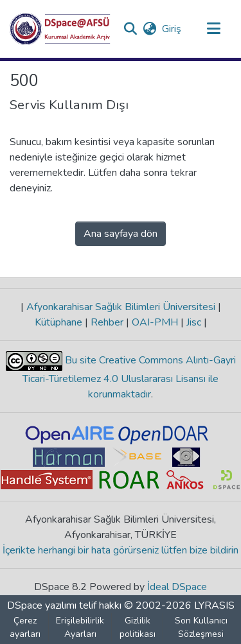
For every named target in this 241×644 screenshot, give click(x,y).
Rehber (107, 322)
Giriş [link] (172, 29)
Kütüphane (60, 322)
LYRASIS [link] (214, 605)
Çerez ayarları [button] (25, 627)
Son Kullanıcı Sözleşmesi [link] (201, 627)
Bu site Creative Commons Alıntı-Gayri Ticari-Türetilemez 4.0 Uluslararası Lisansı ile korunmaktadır (129, 377)
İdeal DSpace (177, 587)
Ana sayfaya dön (121, 234)
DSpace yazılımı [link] (42, 605)
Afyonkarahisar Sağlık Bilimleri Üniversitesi (121, 307)
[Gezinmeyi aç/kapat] (213, 29)
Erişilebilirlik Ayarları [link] (80, 627)
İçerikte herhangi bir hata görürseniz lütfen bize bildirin (121, 550)
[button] (60, 29)
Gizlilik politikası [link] (138, 627)
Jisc (194, 322)
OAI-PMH (155, 322)
